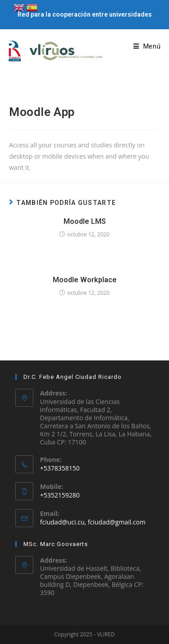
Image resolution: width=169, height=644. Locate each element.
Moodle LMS (85, 221)
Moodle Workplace (85, 280)
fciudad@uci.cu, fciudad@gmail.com (93, 522)
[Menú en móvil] (147, 46)
